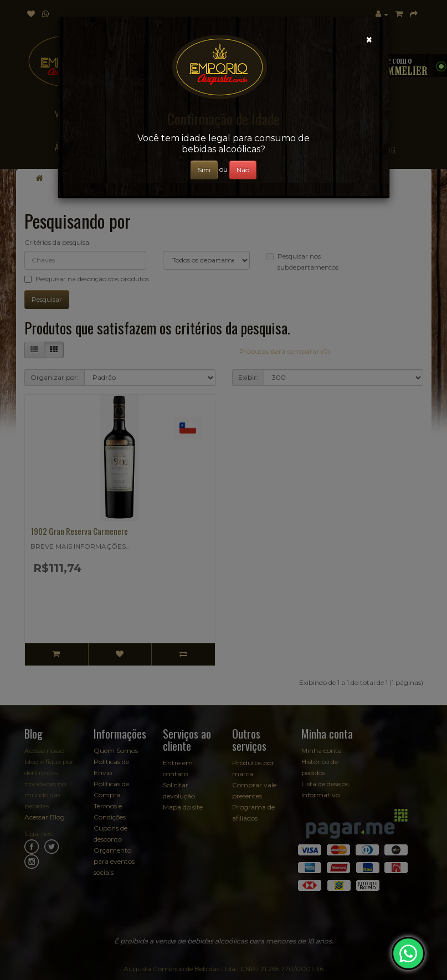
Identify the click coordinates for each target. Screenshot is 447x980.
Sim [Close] (204, 170)
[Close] (369, 40)
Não (243, 170)
